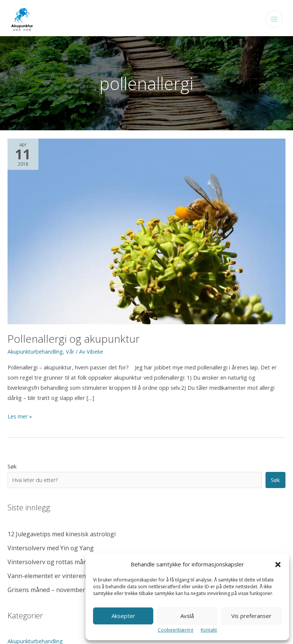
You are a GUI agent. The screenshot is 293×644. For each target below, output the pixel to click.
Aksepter (123, 616)
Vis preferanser (251, 616)
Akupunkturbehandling (36, 352)
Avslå (187, 616)
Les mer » (20, 417)
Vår (71, 352)
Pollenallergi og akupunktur (72, 340)
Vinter (15, 565)
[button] (278, 565)
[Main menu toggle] (272, 20)
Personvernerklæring (31, 617)
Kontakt (209, 630)
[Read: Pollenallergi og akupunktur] (146, 232)
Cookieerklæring (175, 630)
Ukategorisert (25, 540)
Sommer (18, 528)
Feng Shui (20, 478)
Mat (13, 516)
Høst (14, 491)
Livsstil (16, 503)
